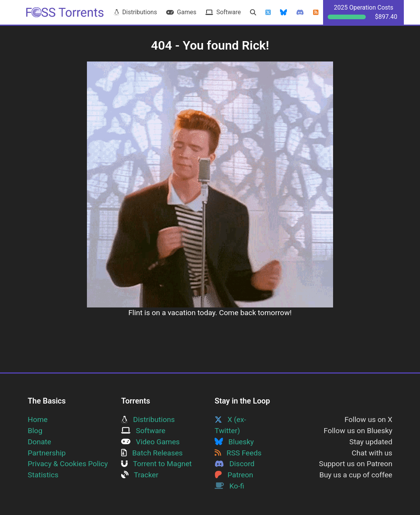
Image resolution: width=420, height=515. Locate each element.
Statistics (43, 475)
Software (223, 12)
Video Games (150, 442)
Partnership (47, 453)
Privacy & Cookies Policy (68, 464)
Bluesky (234, 442)
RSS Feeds (238, 453)
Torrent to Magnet (157, 464)
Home (38, 419)
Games (181, 12)
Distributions (135, 12)
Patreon (234, 475)
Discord (235, 464)
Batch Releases (152, 453)
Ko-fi (229, 486)
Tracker (140, 475)
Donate (39, 442)
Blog (35, 431)
